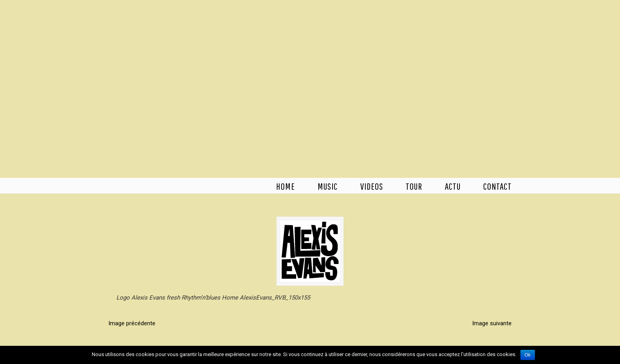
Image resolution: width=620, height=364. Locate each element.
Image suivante (492, 323)
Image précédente (132, 323)
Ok (528, 355)
